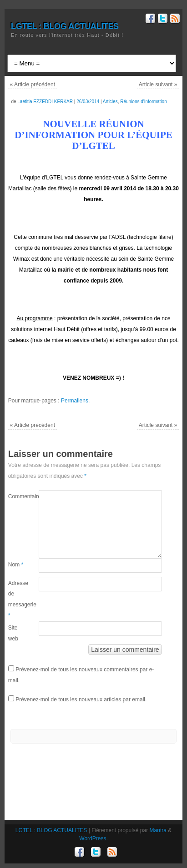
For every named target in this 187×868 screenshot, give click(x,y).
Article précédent (33, 84)
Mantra (158, 830)
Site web (13, 633)
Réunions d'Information (144, 102)
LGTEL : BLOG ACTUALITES (65, 26)
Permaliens (75, 401)
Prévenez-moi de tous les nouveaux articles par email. (81, 699)
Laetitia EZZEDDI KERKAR (45, 102)
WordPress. (93, 838)
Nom (16, 565)
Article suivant (158, 84)
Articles (110, 102)
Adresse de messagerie (16, 599)
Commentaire (16, 496)
